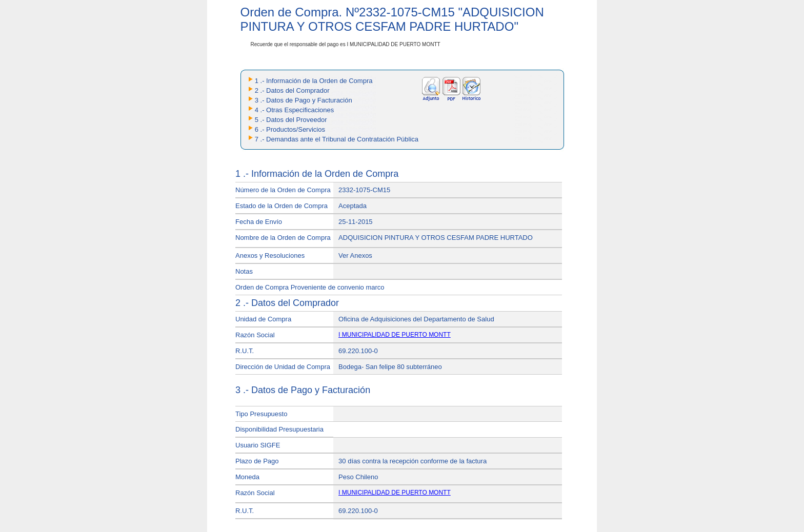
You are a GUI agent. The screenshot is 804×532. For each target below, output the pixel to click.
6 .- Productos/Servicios (290, 129)
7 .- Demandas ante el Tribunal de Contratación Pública (337, 139)
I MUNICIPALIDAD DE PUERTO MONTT (395, 335)
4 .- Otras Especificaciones (295, 110)
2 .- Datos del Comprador (292, 90)
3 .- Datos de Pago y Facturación (304, 100)
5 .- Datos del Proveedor (291, 120)
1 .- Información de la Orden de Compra (314, 81)
